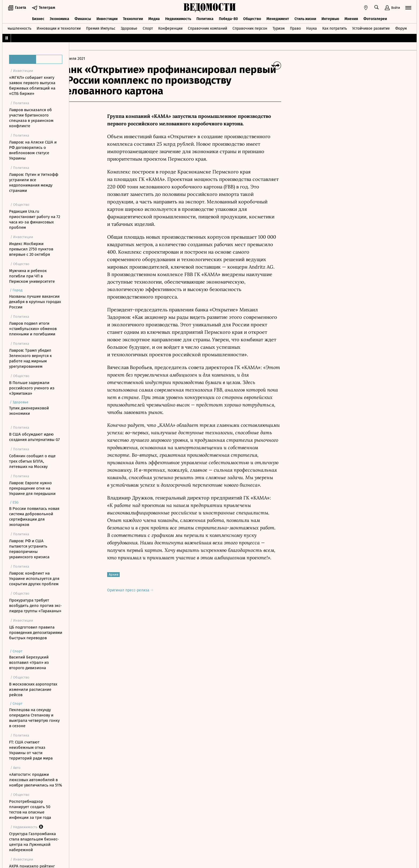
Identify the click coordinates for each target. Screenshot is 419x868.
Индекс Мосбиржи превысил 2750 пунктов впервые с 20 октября (31, 249)
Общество (252, 18)
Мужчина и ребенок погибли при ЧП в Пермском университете (32, 276)
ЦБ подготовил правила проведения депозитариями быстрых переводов (36, 633)
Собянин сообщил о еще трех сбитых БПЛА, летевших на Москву (32, 461)
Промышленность (16, 28)
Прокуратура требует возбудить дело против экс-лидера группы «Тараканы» (35, 606)
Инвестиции (107, 18)
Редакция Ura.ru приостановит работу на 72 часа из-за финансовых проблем (35, 219)
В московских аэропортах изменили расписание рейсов (33, 689)
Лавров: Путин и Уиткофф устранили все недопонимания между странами (34, 183)
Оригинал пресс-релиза (146, 590)
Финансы (83, 18)
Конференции (170, 28)
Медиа (154, 18)
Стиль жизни (305, 18)
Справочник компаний (207, 28)
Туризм (279, 28)
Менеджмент (278, 18)
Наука (312, 28)
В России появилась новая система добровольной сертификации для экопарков (34, 517)
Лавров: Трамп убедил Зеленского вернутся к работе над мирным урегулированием (30, 358)
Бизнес (38, 18)
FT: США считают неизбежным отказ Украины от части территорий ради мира (31, 750)
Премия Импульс (101, 28)
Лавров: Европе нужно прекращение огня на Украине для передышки (32, 488)
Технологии (133, 18)
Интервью (330, 18)
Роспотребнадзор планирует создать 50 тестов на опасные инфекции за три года (30, 809)
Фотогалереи (375, 18)
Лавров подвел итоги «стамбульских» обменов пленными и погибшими (33, 329)
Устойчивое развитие (371, 28)
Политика (205, 18)
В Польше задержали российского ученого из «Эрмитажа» (32, 388)
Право (295, 28)
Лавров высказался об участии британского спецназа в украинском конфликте (31, 118)
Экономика (59, 18)
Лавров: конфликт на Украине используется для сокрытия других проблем (34, 579)
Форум (401, 28)
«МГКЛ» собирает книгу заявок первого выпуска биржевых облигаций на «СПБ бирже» (32, 86)
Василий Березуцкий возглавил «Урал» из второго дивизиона (29, 662)
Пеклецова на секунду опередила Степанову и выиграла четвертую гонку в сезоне (34, 718)
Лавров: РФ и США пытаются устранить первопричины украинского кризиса (29, 549)
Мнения (351, 18)
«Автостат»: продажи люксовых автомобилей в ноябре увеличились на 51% (36, 780)
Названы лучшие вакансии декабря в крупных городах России (35, 302)
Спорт (148, 28)
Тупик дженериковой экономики (29, 411)
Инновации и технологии (59, 28)
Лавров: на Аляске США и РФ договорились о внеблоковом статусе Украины (33, 150)
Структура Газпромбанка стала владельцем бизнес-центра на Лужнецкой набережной (34, 842)
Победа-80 (228, 18)
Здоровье (129, 28)
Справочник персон (250, 28)
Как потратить (335, 28)
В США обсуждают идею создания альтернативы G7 (34, 437)
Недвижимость (178, 18)
